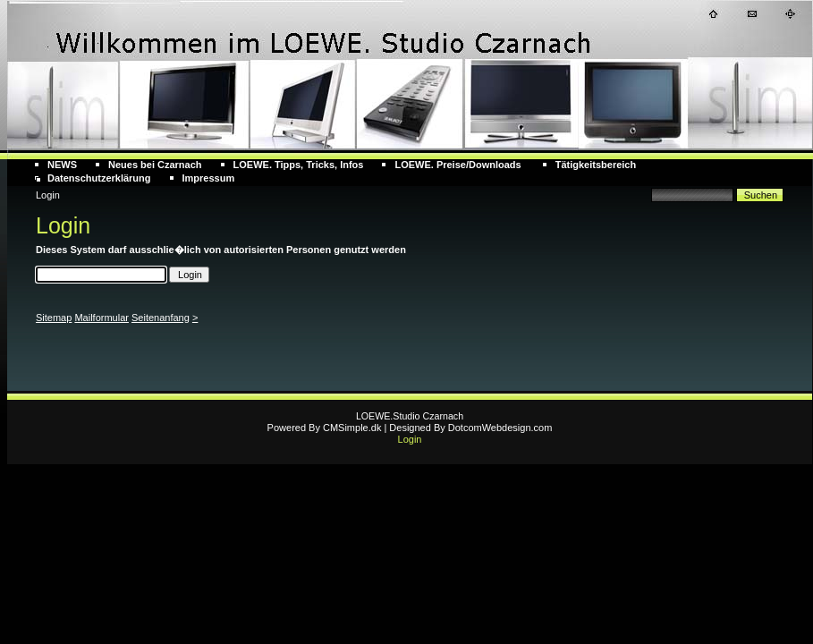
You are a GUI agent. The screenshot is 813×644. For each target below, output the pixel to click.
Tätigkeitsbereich (596, 165)
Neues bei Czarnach (155, 165)
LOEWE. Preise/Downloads (459, 165)
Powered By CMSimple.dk (325, 428)
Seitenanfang (161, 318)
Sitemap (54, 318)
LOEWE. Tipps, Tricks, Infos (299, 165)
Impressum (209, 178)
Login (410, 439)
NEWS (62, 165)
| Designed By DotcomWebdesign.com (468, 428)
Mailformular (102, 318)
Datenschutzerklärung (99, 178)
